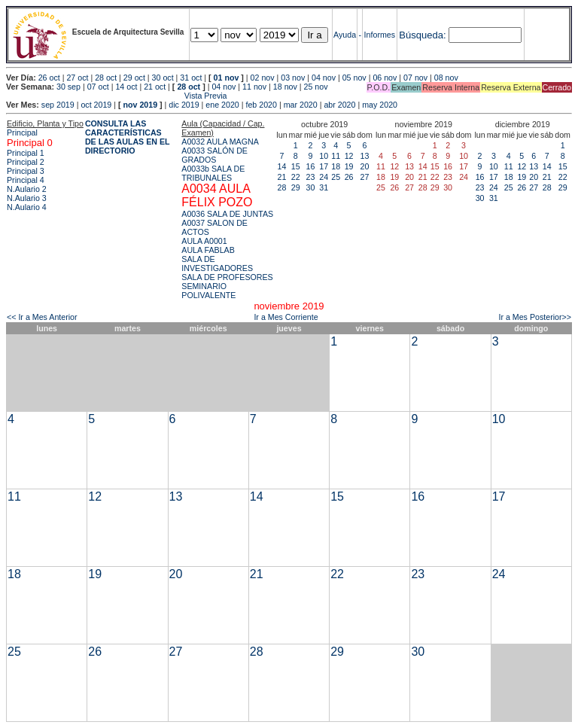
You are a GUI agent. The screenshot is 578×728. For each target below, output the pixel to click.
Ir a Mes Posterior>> (535, 317)
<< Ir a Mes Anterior (42, 317)
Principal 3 (26, 171)
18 (336, 166)
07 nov (415, 78)
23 (311, 177)
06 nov (385, 78)
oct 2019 (96, 105)
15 (296, 166)
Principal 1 (26, 153)
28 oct (106, 78)
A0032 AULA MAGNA (220, 142)
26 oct (49, 78)
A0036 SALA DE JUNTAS (227, 214)
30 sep (68, 87)
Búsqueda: (422, 35)
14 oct (126, 87)
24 (324, 177)
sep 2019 (58, 105)
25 (336, 177)
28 (282, 187)
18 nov (285, 87)
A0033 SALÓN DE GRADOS (214, 155)
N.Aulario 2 (27, 189)
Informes (380, 35)
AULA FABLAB (208, 250)
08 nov (446, 78)
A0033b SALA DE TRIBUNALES (213, 173)
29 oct (134, 78)
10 (324, 156)
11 (336, 156)
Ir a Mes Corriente (286, 317)
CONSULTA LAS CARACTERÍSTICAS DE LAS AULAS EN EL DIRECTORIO (128, 137)
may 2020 (380, 105)
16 (311, 166)
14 (282, 166)
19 (349, 166)
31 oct (191, 78)
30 (311, 187)
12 (349, 156)
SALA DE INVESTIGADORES (217, 263)
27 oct (77, 78)
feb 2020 (261, 105)
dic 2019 (184, 105)
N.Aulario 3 (27, 198)
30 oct (163, 78)
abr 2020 (339, 105)
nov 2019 (140, 105)
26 (349, 177)
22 (296, 177)
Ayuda (345, 35)
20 (365, 166)
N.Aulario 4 (27, 207)
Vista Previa (117, 96)
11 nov (254, 87)
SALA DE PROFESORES (227, 277)
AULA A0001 (204, 241)
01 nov (227, 78)
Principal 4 (26, 180)
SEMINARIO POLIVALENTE (208, 291)
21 (282, 177)
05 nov (354, 78)
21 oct (155, 87)
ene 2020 (222, 105)
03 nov (293, 78)
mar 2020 (301, 105)
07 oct (98, 87)
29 (296, 187)
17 (324, 166)
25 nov (316, 87)
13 (365, 156)
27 (365, 177)
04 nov (324, 78)
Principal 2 (26, 162)
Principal (22, 133)
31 (324, 187)
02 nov (263, 78)
